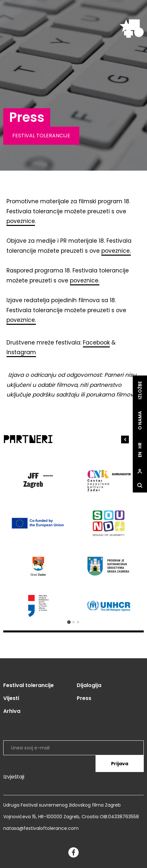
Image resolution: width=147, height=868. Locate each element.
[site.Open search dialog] (140, 485)
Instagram (21, 352)
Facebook (96, 343)
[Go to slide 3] (78, 622)
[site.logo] (132, 29)
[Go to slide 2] (73, 622)
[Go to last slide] (125, 439)
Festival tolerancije (28, 685)
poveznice (21, 221)
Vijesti (11, 698)
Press (84, 698)
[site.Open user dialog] (140, 471)
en (140, 455)
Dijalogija (89, 685)
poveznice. (116, 251)
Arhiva (12, 711)
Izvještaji (14, 777)
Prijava (120, 764)
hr (140, 445)
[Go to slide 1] (69, 622)
